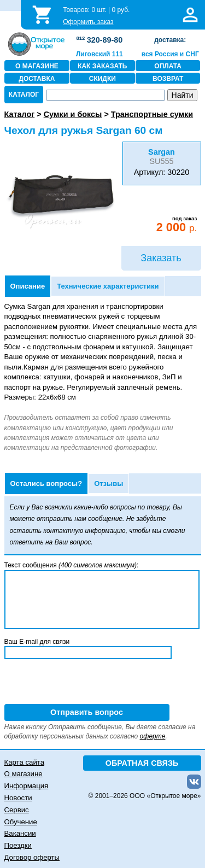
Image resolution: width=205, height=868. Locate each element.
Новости (18, 798)
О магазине (24, 774)
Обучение (21, 822)
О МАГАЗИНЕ (37, 66)
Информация (27, 786)
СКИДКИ (102, 79)
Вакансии (20, 833)
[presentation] (87, 683)
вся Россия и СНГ (170, 54)
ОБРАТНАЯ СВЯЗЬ (142, 763)
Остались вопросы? (46, 483)
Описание (28, 286)
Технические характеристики (108, 286)
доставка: (170, 40)
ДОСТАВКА (37, 79)
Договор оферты (32, 857)
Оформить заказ (88, 22)
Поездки (18, 845)
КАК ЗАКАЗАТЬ (102, 66)
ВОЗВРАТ (168, 79)
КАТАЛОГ (24, 95)
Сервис (17, 810)
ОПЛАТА (168, 66)
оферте (153, 736)
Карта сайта (24, 762)
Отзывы (109, 483)
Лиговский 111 (99, 54)
